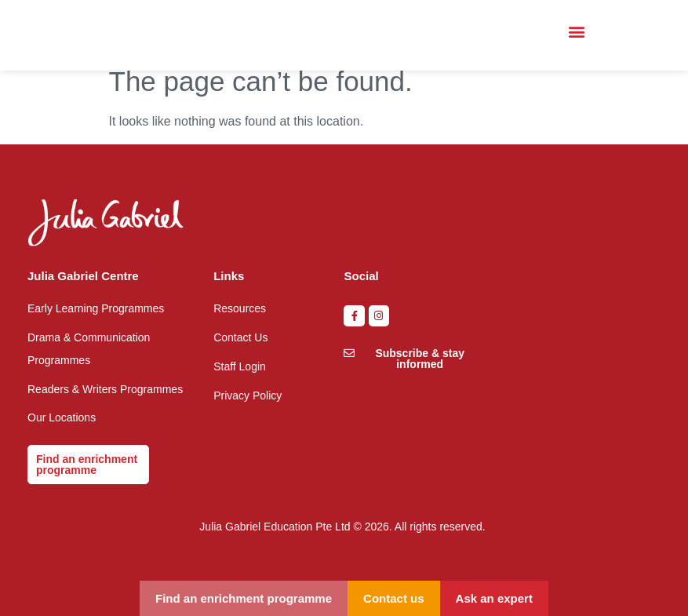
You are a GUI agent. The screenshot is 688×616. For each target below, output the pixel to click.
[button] (576, 32)
